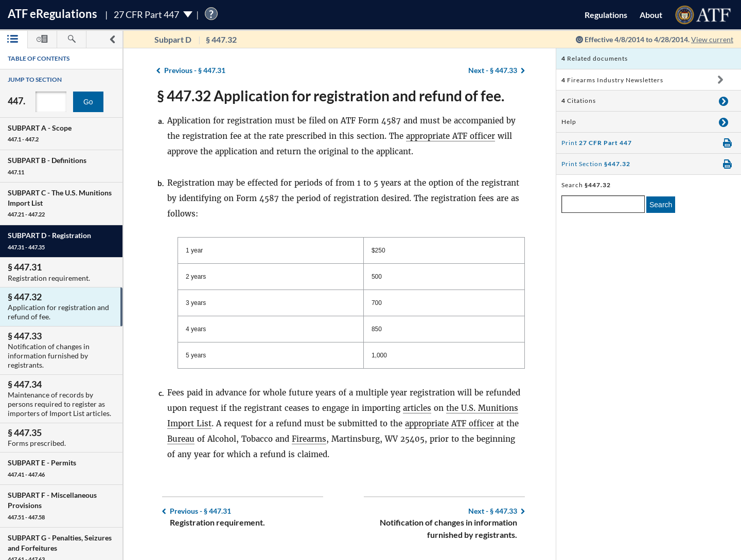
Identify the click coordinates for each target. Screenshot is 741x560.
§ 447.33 (493, 70)
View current (712, 39)
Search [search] (661, 205)
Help (569, 122)
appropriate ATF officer (451, 136)
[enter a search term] (603, 204)
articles (417, 408)
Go (88, 102)
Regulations (606, 15)
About (651, 15)
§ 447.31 (195, 70)
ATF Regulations (52, 14)
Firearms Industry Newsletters (612, 80)
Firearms (309, 439)
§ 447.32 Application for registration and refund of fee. (331, 96)
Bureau (181, 439)
